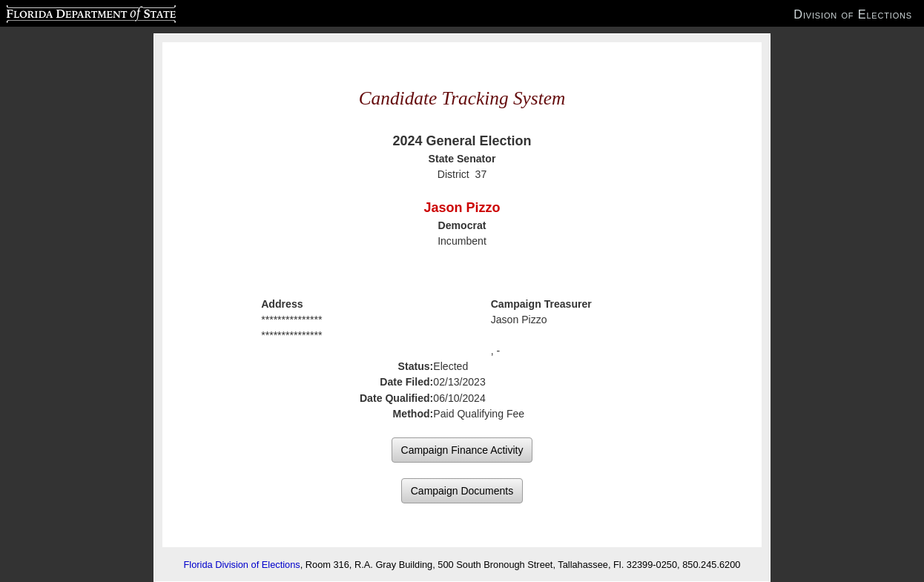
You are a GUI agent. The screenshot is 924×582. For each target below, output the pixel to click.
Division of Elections (853, 14)
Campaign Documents (462, 491)
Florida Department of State (62, 12)
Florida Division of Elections (242, 565)
